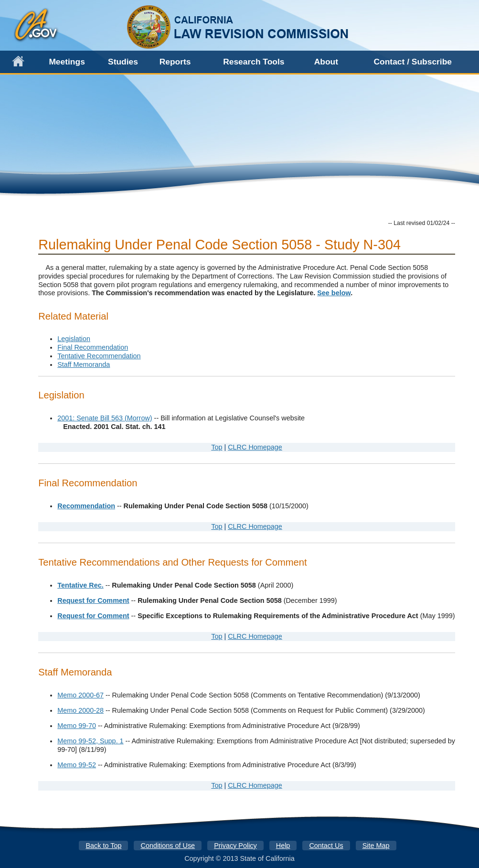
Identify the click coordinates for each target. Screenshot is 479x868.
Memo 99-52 (77, 765)
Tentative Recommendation (99, 356)
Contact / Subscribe (413, 62)
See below (334, 293)
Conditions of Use (168, 846)
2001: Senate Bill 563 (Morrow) (105, 418)
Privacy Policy (235, 846)
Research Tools (254, 62)
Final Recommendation (93, 347)
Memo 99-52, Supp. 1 (90, 741)
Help (283, 846)
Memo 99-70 (77, 726)
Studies (123, 62)
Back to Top (104, 846)
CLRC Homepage (255, 447)
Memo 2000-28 (80, 710)
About (326, 62)
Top (217, 447)
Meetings (67, 62)
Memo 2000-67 (80, 695)
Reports (175, 62)
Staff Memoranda (84, 364)
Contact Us (326, 846)
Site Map (376, 846)
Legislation (74, 339)
